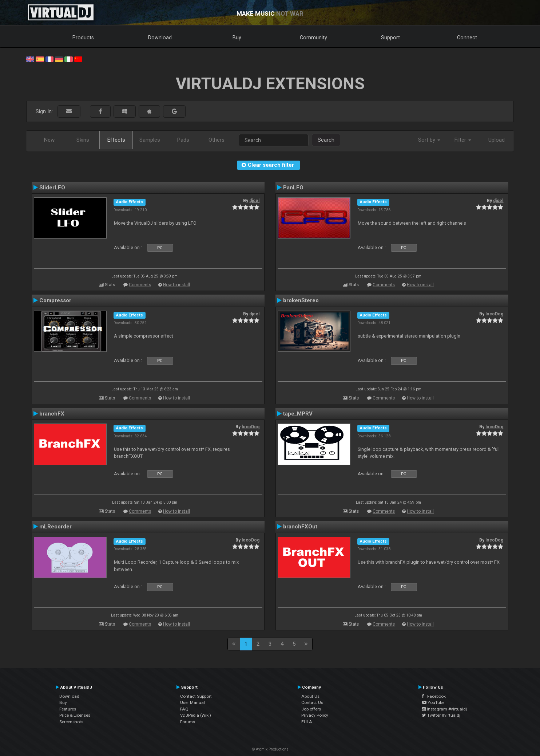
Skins (83, 140)
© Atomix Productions (270, 749)
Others (217, 140)
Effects (116, 140)
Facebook (434, 696)
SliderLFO (52, 188)
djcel (254, 201)
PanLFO (293, 188)
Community (313, 38)
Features (68, 709)
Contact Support (196, 696)
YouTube (433, 702)
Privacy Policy (315, 715)
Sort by (429, 140)
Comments (140, 285)
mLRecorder (55, 527)
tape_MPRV (298, 414)
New (49, 140)
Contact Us (312, 702)
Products (83, 38)
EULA (307, 722)
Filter (463, 140)
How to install (176, 285)
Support (390, 38)
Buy (237, 38)
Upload (497, 140)
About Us (310, 696)
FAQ (184, 709)
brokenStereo (301, 300)
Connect (467, 38)
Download (160, 38)
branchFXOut (300, 527)
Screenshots (71, 722)
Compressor (55, 300)
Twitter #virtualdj (441, 715)
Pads (183, 140)
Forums (188, 722)
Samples (150, 140)
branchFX (52, 414)
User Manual (192, 702)
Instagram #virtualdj (444, 709)
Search (326, 140)
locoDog (494, 314)
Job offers (311, 709)
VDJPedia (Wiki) (196, 715)
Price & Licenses (75, 715)
